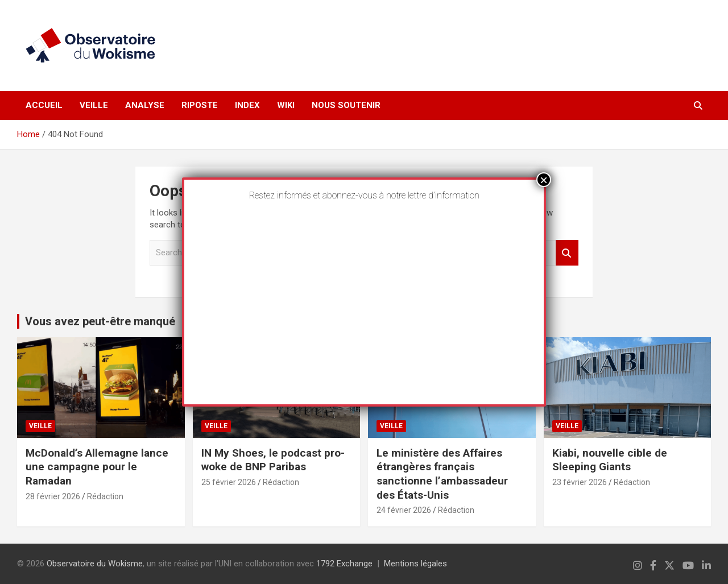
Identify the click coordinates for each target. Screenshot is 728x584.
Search (567, 253)
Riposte (200, 105)
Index (247, 105)
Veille (94, 105)
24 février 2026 (404, 510)
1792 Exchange (344, 564)
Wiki (286, 105)
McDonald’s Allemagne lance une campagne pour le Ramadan (97, 467)
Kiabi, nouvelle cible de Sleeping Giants (610, 460)
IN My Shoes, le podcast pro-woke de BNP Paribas (273, 460)
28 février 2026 (53, 496)
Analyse (145, 105)
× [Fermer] (544, 180)
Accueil (44, 105)
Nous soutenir (346, 105)
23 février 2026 (580, 482)
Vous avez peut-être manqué (100, 321)
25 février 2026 (229, 482)
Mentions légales (415, 564)
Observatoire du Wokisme (95, 564)
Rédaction (105, 496)
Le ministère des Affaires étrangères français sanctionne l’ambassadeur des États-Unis (442, 474)
